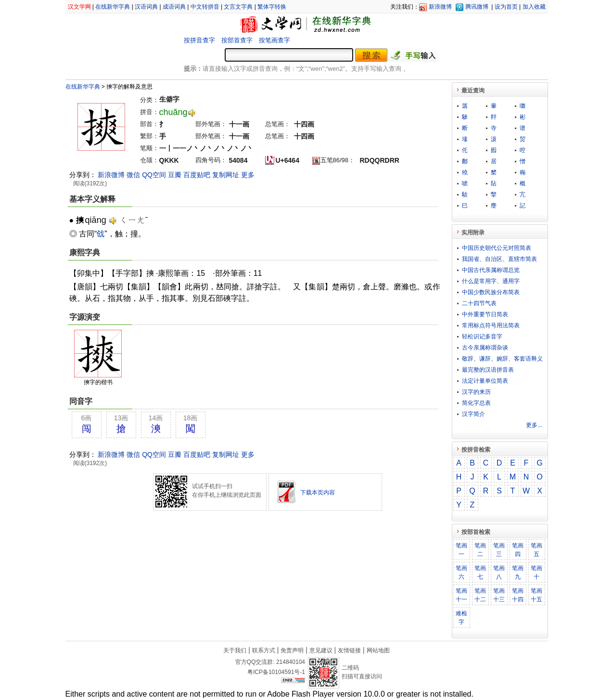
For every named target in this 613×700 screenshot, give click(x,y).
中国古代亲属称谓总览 (491, 270)
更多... (534, 425)
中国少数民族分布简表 (491, 292)
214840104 (291, 662)
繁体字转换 (272, 7)
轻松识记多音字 (482, 337)
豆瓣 (175, 175)
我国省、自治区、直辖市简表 (499, 259)
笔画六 (461, 572)
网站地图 (378, 650)
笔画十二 (480, 595)
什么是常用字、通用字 (491, 281)
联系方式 (264, 650)
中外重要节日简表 (485, 314)
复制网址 (226, 175)
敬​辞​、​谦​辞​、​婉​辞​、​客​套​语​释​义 (502, 359)
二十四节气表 (479, 303)
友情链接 (349, 650)
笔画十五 (536, 595)
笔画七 (480, 572)
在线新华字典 (113, 7)
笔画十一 (461, 595)
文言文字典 (238, 7)
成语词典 (174, 7)
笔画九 (518, 572)
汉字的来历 (476, 392)
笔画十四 (518, 595)
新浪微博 (440, 7)
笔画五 (536, 550)
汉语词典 (146, 7)
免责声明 (292, 650)
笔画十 (536, 572)
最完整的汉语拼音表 (488, 370)
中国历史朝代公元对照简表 (497, 248)
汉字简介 (473, 414)
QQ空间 (154, 175)
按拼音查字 (199, 40)
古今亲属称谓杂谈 (485, 348)
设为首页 (506, 7)
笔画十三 (499, 595)
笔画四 (518, 550)
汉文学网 (79, 7)
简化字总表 (476, 403)
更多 (248, 175)
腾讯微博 (477, 7)
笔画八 (499, 572)
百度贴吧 (197, 175)
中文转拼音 (205, 7)
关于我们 (235, 650)
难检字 (461, 618)
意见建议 (321, 650)
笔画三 (499, 550)
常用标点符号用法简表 (491, 325)
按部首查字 (237, 40)
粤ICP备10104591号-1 (276, 672)
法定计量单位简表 (485, 381)
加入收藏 (534, 7)
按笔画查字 (275, 40)
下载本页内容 (318, 493)
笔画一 (461, 550)
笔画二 (480, 550)
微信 (133, 175)
